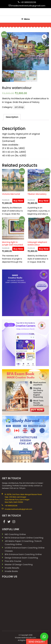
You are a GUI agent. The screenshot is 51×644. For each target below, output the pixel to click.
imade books (11, 571)
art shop (19, 107)
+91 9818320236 (28, 2)
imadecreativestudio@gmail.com (28, 6)
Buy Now (18, 201)
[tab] (12, 117)
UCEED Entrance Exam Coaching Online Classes (25, 549)
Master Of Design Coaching (19, 564)
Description (12, 117)
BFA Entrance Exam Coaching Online (23, 554)
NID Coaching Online (15, 534)
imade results (12, 568)
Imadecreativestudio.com (26, 638)
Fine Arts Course (13, 561)
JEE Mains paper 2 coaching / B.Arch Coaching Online (23, 543)
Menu (26, 19)
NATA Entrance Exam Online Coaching (24, 538)
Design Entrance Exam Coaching (21, 558)
